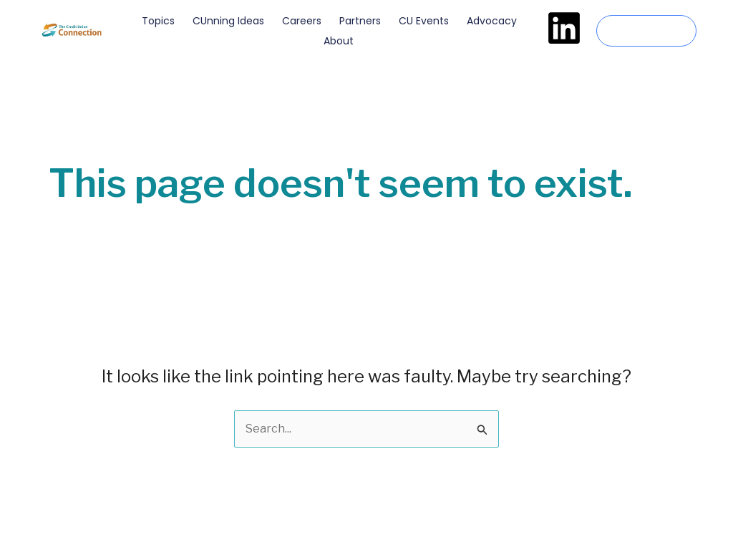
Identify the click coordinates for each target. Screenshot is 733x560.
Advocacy (492, 21)
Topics (158, 21)
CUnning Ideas (228, 21)
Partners (360, 21)
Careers (302, 21)
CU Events (424, 21)
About (339, 41)
